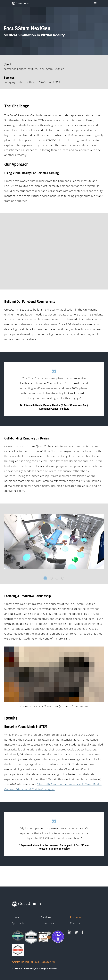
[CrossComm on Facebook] (82, 932)
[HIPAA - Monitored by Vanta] (58, 937)
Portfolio (76, 917)
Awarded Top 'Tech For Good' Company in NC (33, 962)
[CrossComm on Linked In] (70, 932)
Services (46, 917)
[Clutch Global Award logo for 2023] (18, 936)
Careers (75, 923)
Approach (18, 923)
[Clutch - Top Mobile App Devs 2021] (31, 937)
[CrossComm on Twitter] (76, 932)
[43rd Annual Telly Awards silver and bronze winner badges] (45, 936)
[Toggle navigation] (95, 3)
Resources (47, 923)
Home (15, 917)
